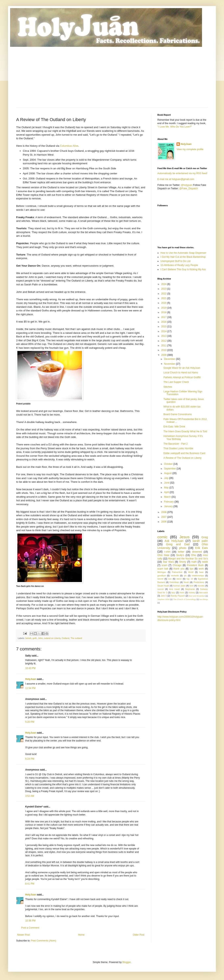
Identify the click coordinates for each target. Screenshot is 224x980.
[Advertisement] (112, 77)
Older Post (139, 935)
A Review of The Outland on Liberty (183, 458)
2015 (164, 327)
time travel (174, 589)
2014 (164, 331)
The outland (76, 638)
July (167, 478)
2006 (164, 522)
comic (162, 537)
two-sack (204, 593)
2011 (164, 346)
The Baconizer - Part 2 (176, 444)
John (40, 638)
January (169, 506)
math (194, 562)
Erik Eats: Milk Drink (174, 427)
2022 (164, 294)
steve (179, 579)
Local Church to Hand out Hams (181, 373)
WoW (191, 572)
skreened (197, 552)
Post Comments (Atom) (43, 941)
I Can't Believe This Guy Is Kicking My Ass (183, 269)
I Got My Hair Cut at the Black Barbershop (183, 257)
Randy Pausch (178, 596)
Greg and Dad (178, 544)
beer (201, 572)
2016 (164, 322)
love (192, 586)
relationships (198, 576)
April (167, 492)
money (192, 593)
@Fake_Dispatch (189, 188)
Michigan (162, 572)
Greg (205, 537)
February (169, 502)
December (170, 359)
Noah (186, 582)
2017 (164, 317)
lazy (173, 593)
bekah (28, 638)
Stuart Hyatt (163, 586)
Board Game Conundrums (178, 414)
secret (160, 579)
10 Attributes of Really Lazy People (179, 265)
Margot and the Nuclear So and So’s (188, 559)
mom (182, 593)
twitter (181, 552)
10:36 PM (30, 921)
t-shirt (167, 552)
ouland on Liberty (52, 638)
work (201, 569)
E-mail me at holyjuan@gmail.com (176, 179)
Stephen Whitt (163, 599)
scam (164, 565)
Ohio (194, 555)
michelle (175, 576)
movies (201, 586)
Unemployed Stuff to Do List (175, 261)
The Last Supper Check (176, 382)
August (168, 473)
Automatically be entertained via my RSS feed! (182, 173)
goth (35, 638)
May (167, 488)
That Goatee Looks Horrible (178, 448)
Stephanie (190, 589)
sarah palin (200, 541)
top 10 (190, 579)
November (170, 364)
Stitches (168, 387)
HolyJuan (31, 679)
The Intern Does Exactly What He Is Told (185, 431)
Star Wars (168, 562)
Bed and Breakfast (197, 596)
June (167, 483)
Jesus (184, 537)
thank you (179, 569)
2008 (164, 512)
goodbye (162, 576)
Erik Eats (201, 548)
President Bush (195, 565)
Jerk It (164, 596)
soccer (161, 589)
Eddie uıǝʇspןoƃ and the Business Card (184, 453)
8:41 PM (30, 884)
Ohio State (163, 555)
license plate (179, 586)
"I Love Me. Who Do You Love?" (175, 127)
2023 (164, 289)
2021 (164, 298)
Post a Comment (30, 928)
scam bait (163, 569)
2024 (164, 284)
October (169, 464)
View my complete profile (190, 149)
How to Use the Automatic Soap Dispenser (183, 253)
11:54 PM (30, 688)
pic (185, 576)
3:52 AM (30, 796)
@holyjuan (187, 185)
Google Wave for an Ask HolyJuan (182, 368)
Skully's (180, 555)
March (168, 497)
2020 (164, 303)
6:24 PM (30, 759)
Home (81, 935)
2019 (164, 308)
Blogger (126, 962)
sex (170, 579)
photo (183, 548)
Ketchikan (174, 582)
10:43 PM (30, 668)
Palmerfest (177, 572)
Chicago (177, 565)
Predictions (199, 582)
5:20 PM (30, 722)
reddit (205, 562)
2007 (164, 517)
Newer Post (23, 935)
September (170, 469)
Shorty (183, 562)
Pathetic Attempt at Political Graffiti (182, 377)
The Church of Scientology (185, 599)
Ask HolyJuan (174, 541)
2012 (164, 341)
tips (192, 569)
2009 (164, 355)
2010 (164, 350)
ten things (204, 599)
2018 (164, 312)
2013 (164, 336)
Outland (66, 638)
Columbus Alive (69, 146)
